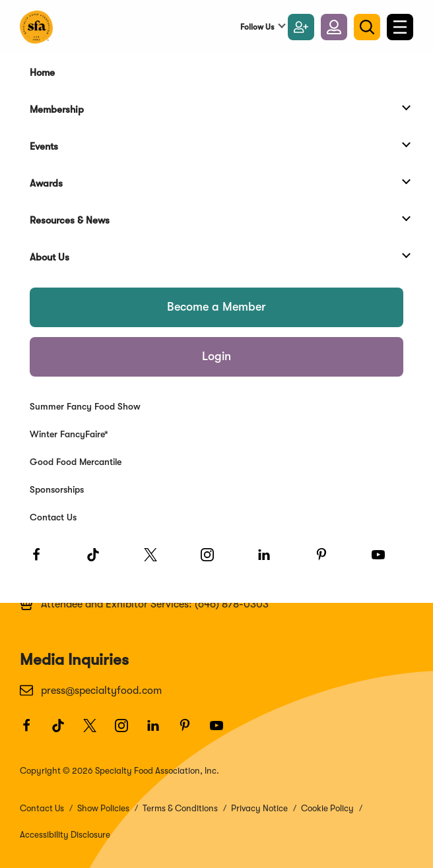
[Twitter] (156, 561)
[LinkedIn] (270, 561)
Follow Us (257, 27)
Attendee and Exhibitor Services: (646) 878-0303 (144, 604)
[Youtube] (384, 561)
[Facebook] (42, 561)
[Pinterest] (327, 561)
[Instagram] (213, 561)
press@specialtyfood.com (91, 690)
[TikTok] (99, 561)
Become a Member (216, 307)
